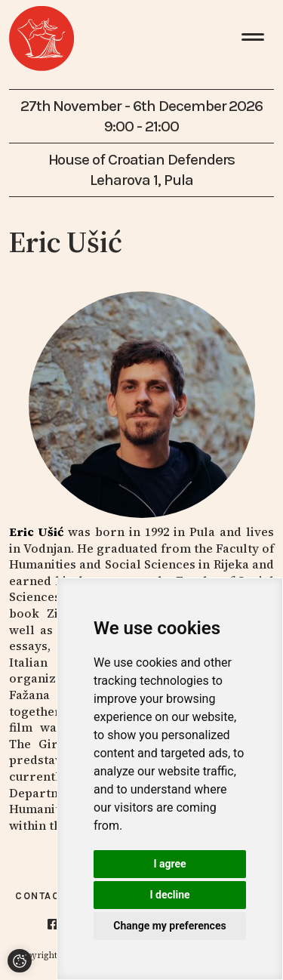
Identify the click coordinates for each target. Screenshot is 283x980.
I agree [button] (169, 864)
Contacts (45, 896)
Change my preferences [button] (169, 926)
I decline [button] (169, 895)
